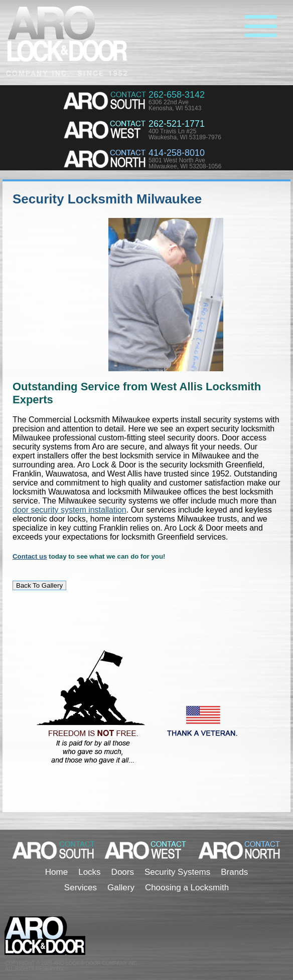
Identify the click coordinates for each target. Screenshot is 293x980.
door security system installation (69, 510)
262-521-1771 (177, 124)
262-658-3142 (177, 95)
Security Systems (177, 872)
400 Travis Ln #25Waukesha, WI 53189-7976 (185, 134)
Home (56, 872)
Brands (234, 872)
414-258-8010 (177, 153)
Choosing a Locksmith (187, 888)
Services (81, 888)
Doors (123, 872)
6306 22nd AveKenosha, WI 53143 (175, 105)
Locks (89, 872)
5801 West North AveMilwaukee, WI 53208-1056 (185, 163)
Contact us (30, 556)
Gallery (121, 888)
